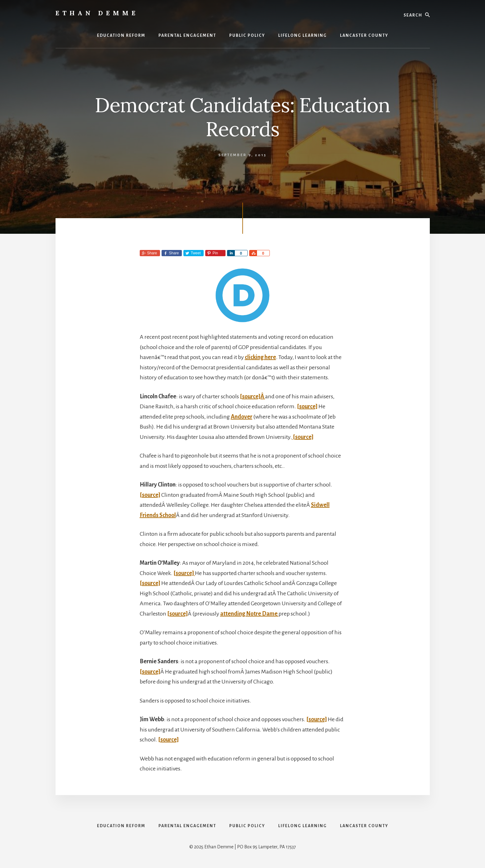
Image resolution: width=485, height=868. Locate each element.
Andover (242, 417)
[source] (307, 406)
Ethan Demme (97, 13)
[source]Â (252, 396)
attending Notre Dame (249, 614)
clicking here (260, 357)
